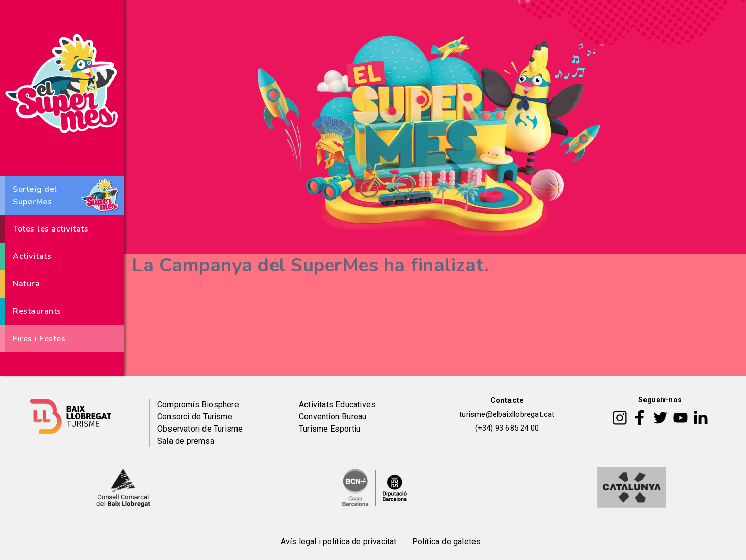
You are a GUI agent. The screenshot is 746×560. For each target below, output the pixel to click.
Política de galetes (447, 541)
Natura (26, 284)
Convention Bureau (333, 417)
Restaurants (37, 311)
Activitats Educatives (337, 404)
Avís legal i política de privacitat (339, 541)
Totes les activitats (50, 229)
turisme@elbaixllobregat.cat (507, 414)
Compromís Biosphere (198, 404)
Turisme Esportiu (330, 429)
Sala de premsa (186, 441)
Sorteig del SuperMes (35, 195)
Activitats (32, 256)
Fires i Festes (39, 339)
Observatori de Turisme (200, 429)
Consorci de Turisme (195, 417)
